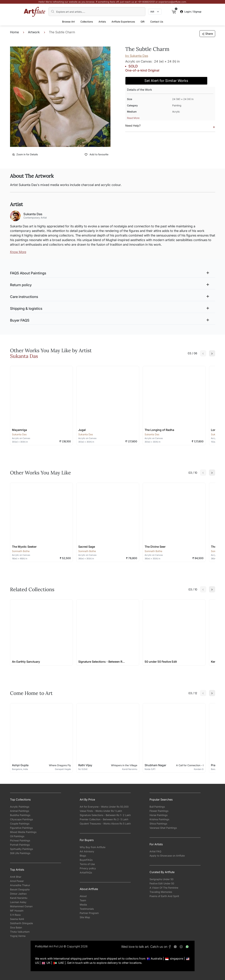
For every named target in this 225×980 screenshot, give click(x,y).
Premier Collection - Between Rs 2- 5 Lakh (104, 819)
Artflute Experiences (123, 22)
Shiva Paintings (158, 824)
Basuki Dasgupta (20, 889)
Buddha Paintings (20, 815)
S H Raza (15, 915)
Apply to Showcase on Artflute (167, 856)
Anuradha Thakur (20, 885)
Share (207, 34)
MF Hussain (17, 911)
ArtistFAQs (86, 872)
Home (14, 32)
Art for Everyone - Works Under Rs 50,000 (104, 807)
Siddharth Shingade (21, 923)
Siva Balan (16, 927)
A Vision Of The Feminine (164, 888)
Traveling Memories (161, 892)
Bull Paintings (157, 807)
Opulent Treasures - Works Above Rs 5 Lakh (105, 824)
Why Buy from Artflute (93, 847)
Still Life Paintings (20, 853)
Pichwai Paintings (20, 840)
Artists (102, 22)
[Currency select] (155, 12)
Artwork (34, 32)
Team (83, 900)
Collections (87, 22)
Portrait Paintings (20, 845)
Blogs (83, 856)
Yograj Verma (18, 936)
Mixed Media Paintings (23, 832)
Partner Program (89, 913)
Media (83, 905)
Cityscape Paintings (21, 819)
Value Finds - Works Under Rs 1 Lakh (101, 811)
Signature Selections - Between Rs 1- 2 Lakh (105, 815)
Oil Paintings (17, 836)
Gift (143, 22)
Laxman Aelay (18, 902)
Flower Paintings (159, 811)
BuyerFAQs (86, 860)
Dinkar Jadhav (18, 894)
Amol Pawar (17, 881)
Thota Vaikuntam (20, 932)
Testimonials (87, 909)
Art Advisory (87, 851)
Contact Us (157, 22)
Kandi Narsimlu (19, 898)
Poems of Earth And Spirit (164, 896)
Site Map (85, 917)
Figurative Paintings (21, 828)
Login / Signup (191, 12)
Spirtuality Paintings (21, 849)
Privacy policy (88, 868)
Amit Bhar (16, 877)
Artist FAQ (155, 851)
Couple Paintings (20, 824)
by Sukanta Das (137, 56)
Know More (18, 252)
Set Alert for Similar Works (166, 81)
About (83, 896)
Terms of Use (87, 864)
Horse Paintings (159, 815)
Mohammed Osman (21, 906)
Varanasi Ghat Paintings (163, 828)
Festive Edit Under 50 (162, 883)
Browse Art (68, 22)
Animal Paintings (20, 811)
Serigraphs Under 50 (161, 879)
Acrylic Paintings (20, 807)
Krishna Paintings (159, 819)
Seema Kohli (17, 919)
